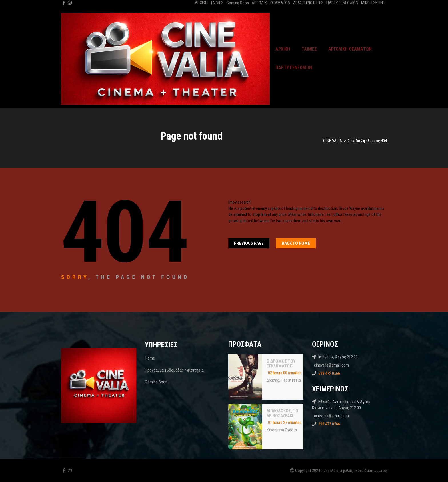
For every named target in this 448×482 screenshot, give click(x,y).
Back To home (296, 243)
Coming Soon (238, 3)
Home (150, 358)
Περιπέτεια (291, 380)
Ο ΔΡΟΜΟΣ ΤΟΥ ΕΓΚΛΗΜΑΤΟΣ (281, 364)
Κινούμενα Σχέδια (282, 430)
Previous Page (249, 243)
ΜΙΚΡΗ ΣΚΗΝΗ (373, 3)
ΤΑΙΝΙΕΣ (217, 3)
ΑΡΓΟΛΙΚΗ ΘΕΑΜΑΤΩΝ (271, 3)
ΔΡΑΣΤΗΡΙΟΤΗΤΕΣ (308, 3)
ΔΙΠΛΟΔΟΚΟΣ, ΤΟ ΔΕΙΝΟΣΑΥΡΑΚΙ (282, 413)
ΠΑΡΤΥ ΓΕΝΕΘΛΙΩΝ (342, 3)
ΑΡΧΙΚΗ (201, 3)
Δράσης (273, 380)
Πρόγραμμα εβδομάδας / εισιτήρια (174, 370)
